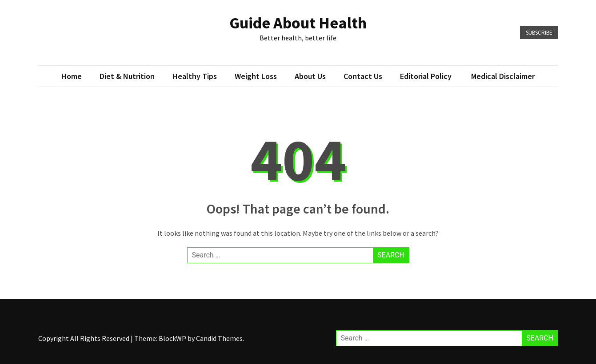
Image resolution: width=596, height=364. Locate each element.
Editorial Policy (427, 76)
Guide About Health (298, 23)
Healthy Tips (195, 76)
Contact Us (363, 76)
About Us (310, 76)
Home (72, 76)
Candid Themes (219, 338)
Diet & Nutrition (127, 76)
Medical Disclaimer (503, 76)
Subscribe (539, 33)
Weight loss (256, 76)
